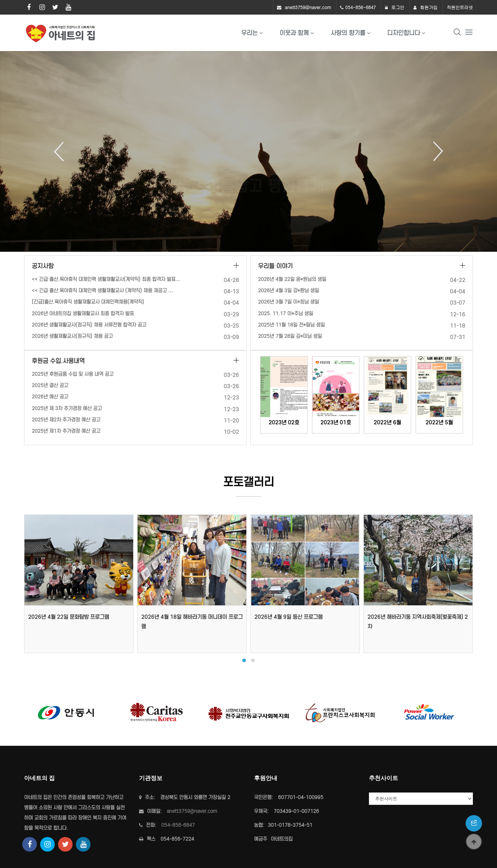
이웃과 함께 (294, 33)
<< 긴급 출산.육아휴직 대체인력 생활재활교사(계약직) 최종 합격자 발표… (106, 279)
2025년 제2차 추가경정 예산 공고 (66, 420)
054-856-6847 (361, 7)
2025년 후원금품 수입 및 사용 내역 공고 (73, 374)
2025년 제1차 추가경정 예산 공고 (66, 431)
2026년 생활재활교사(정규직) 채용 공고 (72, 336)
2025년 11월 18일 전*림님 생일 (291, 325)
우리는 (249, 33)
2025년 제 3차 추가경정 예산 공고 (67, 408)
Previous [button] (62, 151)
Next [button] (435, 151)
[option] (248, 151)
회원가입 (425, 7)
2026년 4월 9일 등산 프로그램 (288, 617)
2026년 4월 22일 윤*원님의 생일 (292, 279)
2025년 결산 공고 (50, 385)
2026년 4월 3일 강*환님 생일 (288, 291)
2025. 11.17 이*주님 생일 (286, 314)
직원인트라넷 (460, 7)
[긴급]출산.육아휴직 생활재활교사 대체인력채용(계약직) (88, 302)
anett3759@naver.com (308, 7)
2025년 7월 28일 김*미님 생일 (290, 336)
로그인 (395, 7)
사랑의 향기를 (348, 33)
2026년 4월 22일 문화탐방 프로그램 (69, 617)
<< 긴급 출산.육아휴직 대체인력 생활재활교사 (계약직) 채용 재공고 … (102, 291)
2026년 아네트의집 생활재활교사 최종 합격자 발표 (83, 314)
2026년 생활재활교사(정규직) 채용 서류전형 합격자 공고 (89, 325)
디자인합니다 (404, 33)
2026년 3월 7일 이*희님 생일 (288, 302)
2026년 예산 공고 (50, 397)
